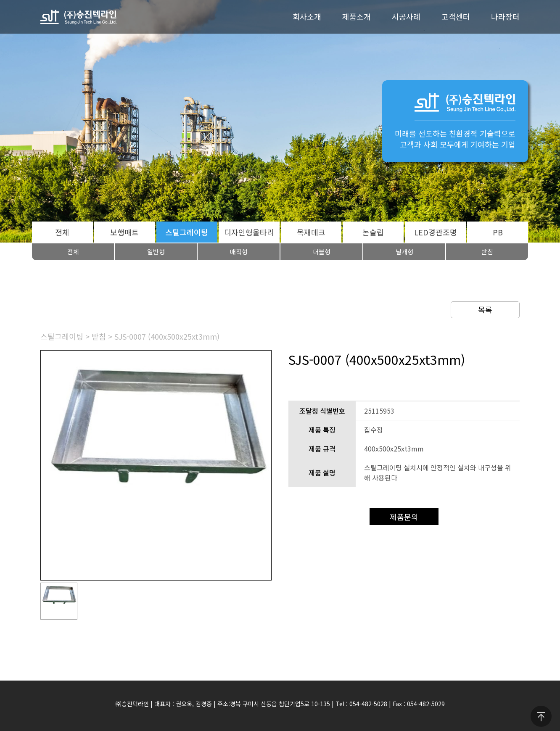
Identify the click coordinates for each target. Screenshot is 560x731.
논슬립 (373, 232)
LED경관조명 (436, 232)
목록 (485, 309)
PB (498, 232)
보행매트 (124, 232)
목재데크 (311, 232)
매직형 (239, 252)
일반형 (156, 252)
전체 (62, 232)
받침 (487, 252)
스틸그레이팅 (187, 232)
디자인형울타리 (249, 232)
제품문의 (404, 517)
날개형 (404, 252)
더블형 (322, 252)
